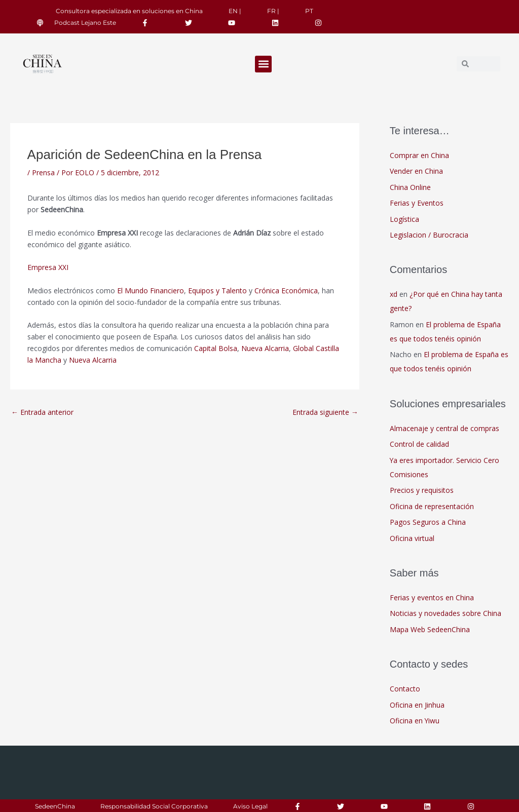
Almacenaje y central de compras (444, 428)
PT (309, 11)
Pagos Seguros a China (428, 522)
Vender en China (416, 171)
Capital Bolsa (216, 348)
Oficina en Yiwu (415, 721)
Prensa (43, 172)
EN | (235, 11)
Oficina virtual (412, 538)
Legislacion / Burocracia (429, 235)
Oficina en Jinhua (417, 705)
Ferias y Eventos (417, 203)
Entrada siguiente (325, 412)
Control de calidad (419, 444)
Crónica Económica (286, 291)
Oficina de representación (432, 506)
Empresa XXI (48, 267)
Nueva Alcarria (265, 348)
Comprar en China (419, 155)
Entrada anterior (42, 412)
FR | (273, 11)
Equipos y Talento (217, 291)
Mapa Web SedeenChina (430, 629)
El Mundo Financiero (151, 291)
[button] (263, 64)
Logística (404, 219)
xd (394, 294)
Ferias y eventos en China (432, 597)
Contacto (405, 689)
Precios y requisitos (422, 490)
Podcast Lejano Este (85, 23)
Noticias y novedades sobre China (446, 613)
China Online (410, 187)
